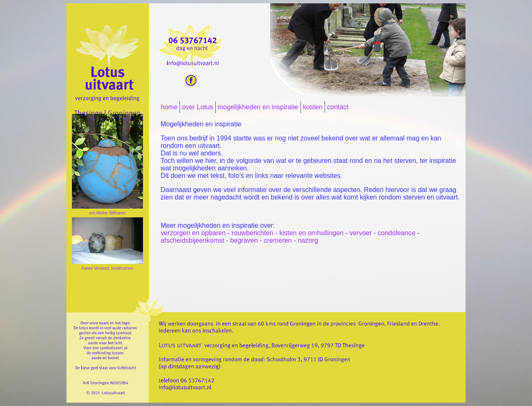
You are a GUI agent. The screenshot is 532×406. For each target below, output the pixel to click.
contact (338, 107)
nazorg (308, 240)
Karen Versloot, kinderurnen (108, 268)
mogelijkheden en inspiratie (258, 107)
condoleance (397, 233)
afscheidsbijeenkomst (192, 240)
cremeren (278, 240)
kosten (313, 107)
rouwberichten (252, 233)
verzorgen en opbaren (193, 233)
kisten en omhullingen (312, 233)
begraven (244, 240)
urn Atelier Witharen (108, 213)
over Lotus (198, 107)
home (169, 107)
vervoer (361, 233)
